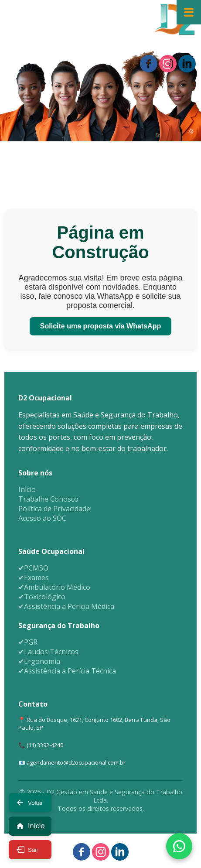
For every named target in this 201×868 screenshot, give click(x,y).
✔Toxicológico (42, 597)
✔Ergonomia (39, 661)
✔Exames (34, 578)
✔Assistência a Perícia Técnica (67, 671)
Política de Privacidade (54, 509)
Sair (27, 850)
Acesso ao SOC (42, 518)
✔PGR (28, 642)
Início (30, 826)
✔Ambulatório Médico (54, 587)
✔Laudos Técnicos (48, 652)
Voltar (29, 803)
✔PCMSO (33, 568)
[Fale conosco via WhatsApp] (179, 846)
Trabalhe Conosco (48, 499)
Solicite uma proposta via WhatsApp (100, 326)
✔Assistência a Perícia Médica (66, 606)
